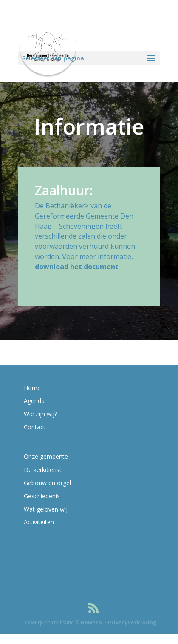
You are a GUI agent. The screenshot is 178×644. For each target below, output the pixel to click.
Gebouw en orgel (47, 483)
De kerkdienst (43, 470)
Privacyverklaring (132, 622)
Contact (35, 427)
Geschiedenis (42, 496)
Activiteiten (39, 522)
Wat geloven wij (46, 509)
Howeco (91, 622)
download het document (77, 267)
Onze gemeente (46, 456)
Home (32, 388)
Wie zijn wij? (40, 414)
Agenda (34, 401)
